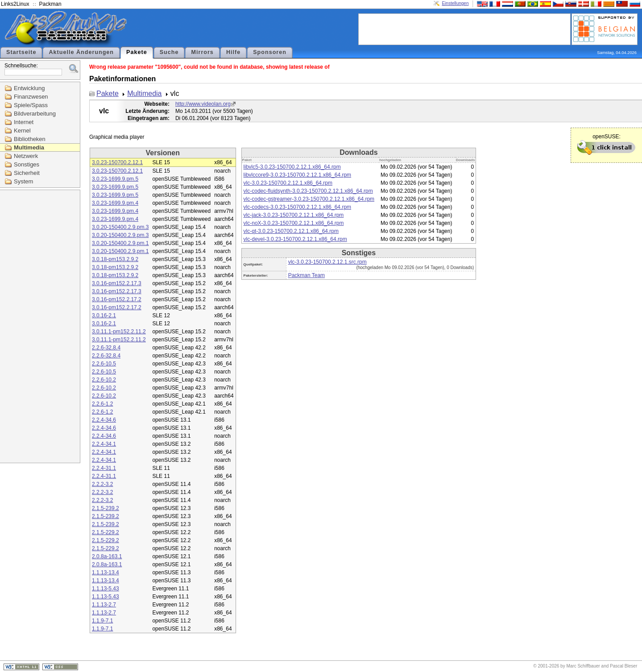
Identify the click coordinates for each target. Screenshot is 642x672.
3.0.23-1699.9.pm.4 (115, 203)
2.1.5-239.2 (106, 508)
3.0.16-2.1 (104, 315)
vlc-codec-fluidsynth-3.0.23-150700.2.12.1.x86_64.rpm (308, 191)
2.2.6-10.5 (104, 364)
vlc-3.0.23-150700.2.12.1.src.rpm (327, 262)
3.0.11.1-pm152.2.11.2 (119, 332)
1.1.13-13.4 (106, 572)
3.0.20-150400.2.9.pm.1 (120, 243)
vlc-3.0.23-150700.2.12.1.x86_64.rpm (288, 183)
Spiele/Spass (31, 105)
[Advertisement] (464, 29)
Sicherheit (27, 173)
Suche (169, 52)
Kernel (22, 131)
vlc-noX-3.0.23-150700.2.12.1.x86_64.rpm (294, 223)
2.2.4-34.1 (104, 444)
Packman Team (307, 275)
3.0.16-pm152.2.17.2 (117, 299)
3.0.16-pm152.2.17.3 (117, 283)
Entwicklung (29, 88)
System (23, 181)
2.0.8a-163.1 (107, 556)
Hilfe (233, 52)
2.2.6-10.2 (104, 380)
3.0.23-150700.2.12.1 (117, 162)
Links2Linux (15, 4)
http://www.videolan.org (203, 104)
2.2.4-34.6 (104, 420)
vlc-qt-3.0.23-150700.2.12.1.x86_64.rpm (291, 231)
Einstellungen (455, 3)
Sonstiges (27, 164)
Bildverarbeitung (35, 114)
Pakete (137, 52)
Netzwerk (26, 156)
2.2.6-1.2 (102, 404)
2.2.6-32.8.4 (106, 348)
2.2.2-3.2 (102, 484)
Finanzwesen (31, 97)
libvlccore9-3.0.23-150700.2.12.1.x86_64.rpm (298, 175)
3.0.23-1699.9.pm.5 (115, 179)
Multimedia (29, 147)
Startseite (21, 52)
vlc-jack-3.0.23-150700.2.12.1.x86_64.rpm (294, 215)
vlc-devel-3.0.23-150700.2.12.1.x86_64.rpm (295, 239)
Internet (24, 122)
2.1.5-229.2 (106, 532)
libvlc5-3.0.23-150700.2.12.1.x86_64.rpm (292, 167)
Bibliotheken (30, 139)
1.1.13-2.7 (104, 605)
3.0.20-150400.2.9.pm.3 (120, 227)
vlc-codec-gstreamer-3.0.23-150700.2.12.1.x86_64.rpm (309, 199)
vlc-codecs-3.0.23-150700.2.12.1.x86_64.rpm (297, 207)
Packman (50, 4)
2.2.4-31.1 (104, 468)
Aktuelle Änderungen (81, 52)
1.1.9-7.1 (102, 621)
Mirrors (202, 52)
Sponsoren (270, 52)
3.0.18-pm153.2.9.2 (115, 259)
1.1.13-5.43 (106, 589)
